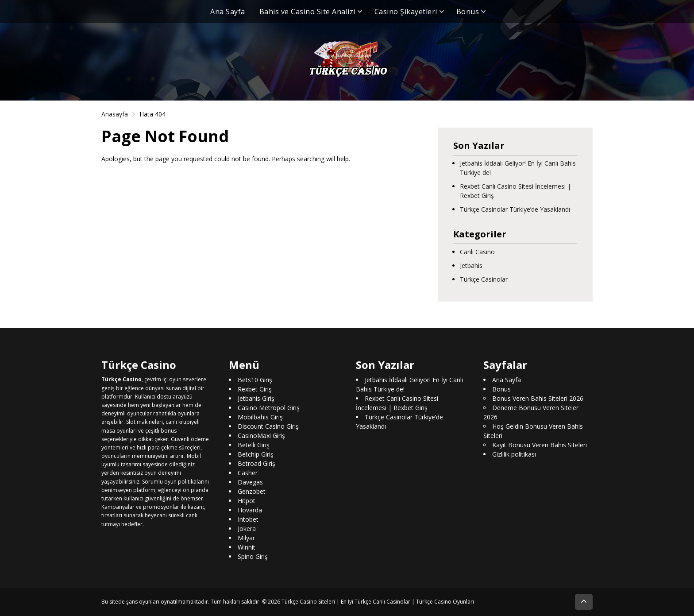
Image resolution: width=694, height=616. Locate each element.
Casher (248, 473)
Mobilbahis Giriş (260, 417)
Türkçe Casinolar (484, 279)
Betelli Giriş (254, 445)
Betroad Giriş (256, 463)
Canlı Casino (477, 252)
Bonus (468, 12)
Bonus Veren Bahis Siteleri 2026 (538, 398)
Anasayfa (115, 114)
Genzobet (252, 491)
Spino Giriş (253, 556)
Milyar (246, 538)
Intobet (248, 519)
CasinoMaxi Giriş (261, 436)
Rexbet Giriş (255, 389)
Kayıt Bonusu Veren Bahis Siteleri (540, 445)
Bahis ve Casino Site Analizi (307, 12)
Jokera (247, 529)
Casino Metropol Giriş (269, 408)
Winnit (247, 547)
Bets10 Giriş (255, 380)
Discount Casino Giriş (268, 426)
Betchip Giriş (256, 454)
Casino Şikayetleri (406, 12)
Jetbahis (471, 265)
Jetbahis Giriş (256, 398)
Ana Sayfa (228, 12)
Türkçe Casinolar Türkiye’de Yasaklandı (515, 209)
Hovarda (250, 510)
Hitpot (247, 501)
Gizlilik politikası (514, 454)
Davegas (250, 482)
